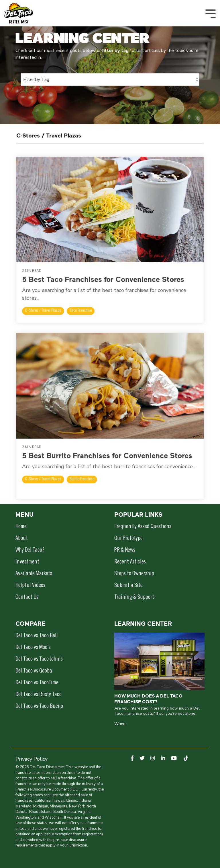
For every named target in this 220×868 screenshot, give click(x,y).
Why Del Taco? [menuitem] (30, 551)
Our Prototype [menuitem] (128, 539)
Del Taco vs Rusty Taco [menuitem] (39, 695)
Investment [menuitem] (27, 562)
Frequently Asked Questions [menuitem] (143, 527)
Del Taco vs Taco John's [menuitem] (39, 660)
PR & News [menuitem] (125, 551)
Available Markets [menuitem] (34, 574)
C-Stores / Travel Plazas (43, 311)
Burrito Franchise (82, 479)
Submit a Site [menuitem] (128, 586)
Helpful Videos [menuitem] (30, 586)
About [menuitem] (22, 539)
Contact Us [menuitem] (27, 598)
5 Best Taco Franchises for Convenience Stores (103, 279)
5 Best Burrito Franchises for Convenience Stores (107, 455)
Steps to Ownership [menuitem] (134, 574)
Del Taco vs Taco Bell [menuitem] (37, 636)
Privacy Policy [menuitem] (32, 759)
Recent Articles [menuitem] (130, 562)
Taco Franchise (81, 311)
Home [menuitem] (21, 527)
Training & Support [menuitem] (134, 598)
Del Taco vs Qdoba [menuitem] (34, 671)
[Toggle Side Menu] (211, 13)
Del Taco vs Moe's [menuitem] (33, 648)
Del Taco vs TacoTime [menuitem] (37, 683)
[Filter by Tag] (110, 80)
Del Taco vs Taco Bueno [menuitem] (39, 707)
